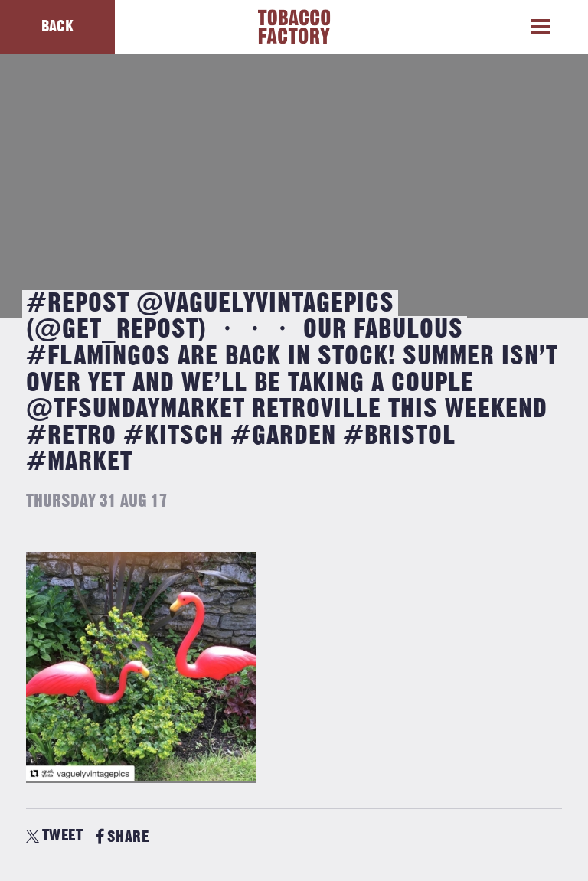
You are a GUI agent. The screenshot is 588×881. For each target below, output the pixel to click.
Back (57, 26)
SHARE (122, 837)
